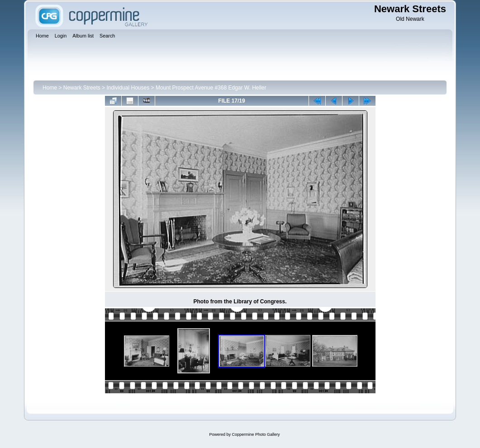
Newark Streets (82, 88)
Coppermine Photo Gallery (256, 434)
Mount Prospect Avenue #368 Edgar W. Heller (211, 88)
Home (50, 88)
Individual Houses (128, 88)
